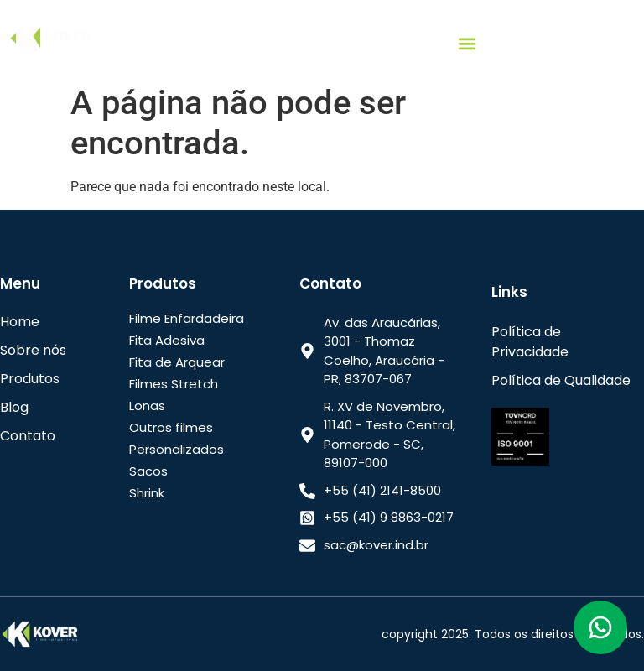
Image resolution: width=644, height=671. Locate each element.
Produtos (30, 379)
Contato (28, 436)
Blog (14, 407)
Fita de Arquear (177, 362)
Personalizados (177, 449)
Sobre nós (33, 350)
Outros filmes (171, 427)
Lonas (147, 406)
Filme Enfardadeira (187, 318)
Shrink (147, 493)
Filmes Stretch (174, 384)
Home (20, 322)
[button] (467, 43)
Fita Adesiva (167, 340)
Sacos (148, 471)
